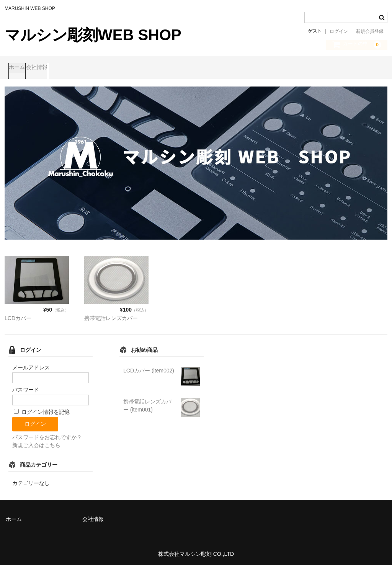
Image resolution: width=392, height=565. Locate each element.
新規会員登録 (370, 31)
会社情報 (55, 68)
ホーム (21, 68)
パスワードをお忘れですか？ (47, 434)
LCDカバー (18, 315)
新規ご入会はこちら (36, 443)
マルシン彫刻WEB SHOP (93, 35)
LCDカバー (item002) (149, 367)
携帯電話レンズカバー (111, 315)
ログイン (339, 31)
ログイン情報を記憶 (42, 409)
